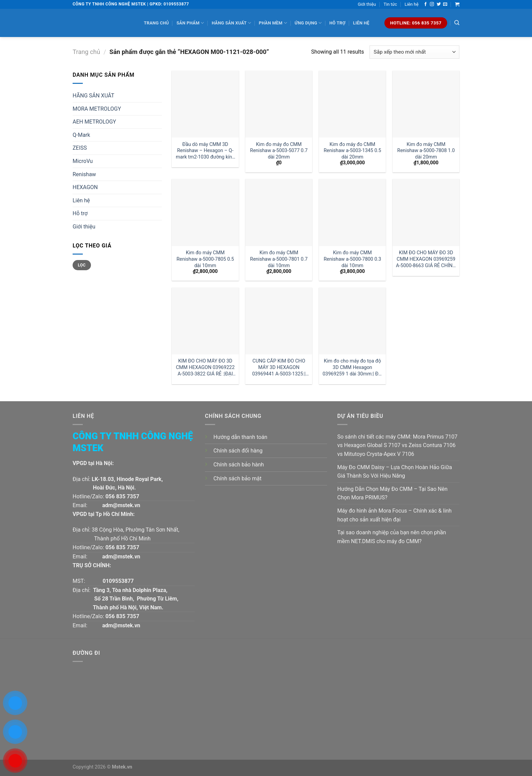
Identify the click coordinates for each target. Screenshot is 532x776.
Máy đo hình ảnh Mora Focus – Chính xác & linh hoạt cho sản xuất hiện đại (394, 515)
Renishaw (84, 174)
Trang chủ (156, 23)
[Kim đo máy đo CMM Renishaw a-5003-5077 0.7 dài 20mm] (279, 104)
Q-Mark (81, 135)
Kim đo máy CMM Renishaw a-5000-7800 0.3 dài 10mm (353, 259)
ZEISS (80, 148)
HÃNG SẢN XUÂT (93, 96)
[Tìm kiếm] (457, 23)
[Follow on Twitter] (439, 4)
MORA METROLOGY (97, 109)
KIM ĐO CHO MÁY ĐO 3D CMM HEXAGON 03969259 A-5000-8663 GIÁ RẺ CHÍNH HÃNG (426, 259)
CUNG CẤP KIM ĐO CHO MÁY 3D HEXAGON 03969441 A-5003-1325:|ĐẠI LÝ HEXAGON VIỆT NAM (279, 367)
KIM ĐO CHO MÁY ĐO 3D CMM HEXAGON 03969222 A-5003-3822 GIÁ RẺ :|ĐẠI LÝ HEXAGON (205, 367)
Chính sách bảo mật (237, 478)
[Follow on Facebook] (425, 4)
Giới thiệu (367, 4)
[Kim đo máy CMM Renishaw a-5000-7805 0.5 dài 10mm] (205, 212)
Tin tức (390, 4)
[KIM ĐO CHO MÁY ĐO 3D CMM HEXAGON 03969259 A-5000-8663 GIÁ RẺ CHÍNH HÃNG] (426, 212)
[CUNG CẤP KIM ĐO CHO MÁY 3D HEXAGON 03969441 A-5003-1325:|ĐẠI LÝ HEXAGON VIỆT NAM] (279, 321)
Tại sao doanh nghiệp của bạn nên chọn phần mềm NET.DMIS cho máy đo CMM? (392, 537)
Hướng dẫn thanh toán (240, 437)
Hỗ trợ (337, 23)
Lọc (82, 265)
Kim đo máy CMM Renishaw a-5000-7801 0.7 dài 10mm (279, 259)
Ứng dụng (308, 23)
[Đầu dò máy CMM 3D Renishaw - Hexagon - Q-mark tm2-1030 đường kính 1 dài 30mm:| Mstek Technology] (205, 104)
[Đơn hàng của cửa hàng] (414, 52)
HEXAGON (85, 187)
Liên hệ (412, 4)
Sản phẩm (190, 23)
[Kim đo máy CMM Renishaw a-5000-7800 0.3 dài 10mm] (352, 212)
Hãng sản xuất (231, 23)
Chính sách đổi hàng (238, 451)
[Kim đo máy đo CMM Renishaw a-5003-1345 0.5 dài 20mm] (352, 104)
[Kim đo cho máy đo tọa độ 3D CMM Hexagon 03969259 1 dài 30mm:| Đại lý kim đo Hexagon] (352, 321)
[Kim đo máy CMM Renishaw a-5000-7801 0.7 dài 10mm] (279, 212)
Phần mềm (273, 23)
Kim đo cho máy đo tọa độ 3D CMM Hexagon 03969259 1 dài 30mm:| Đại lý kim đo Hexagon (353, 367)
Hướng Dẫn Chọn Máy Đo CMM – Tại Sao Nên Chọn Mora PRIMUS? (392, 493)
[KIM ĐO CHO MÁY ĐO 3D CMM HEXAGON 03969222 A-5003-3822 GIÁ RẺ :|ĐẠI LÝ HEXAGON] (205, 321)
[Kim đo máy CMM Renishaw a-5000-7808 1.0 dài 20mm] (426, 104)
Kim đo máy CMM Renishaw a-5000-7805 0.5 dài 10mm (205, 259)
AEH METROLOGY (94, 122)
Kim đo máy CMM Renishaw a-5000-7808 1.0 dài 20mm (426, 151)
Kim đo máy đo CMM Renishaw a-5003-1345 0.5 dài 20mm (353, 151)
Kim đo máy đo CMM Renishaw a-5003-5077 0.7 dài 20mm (279, 151)
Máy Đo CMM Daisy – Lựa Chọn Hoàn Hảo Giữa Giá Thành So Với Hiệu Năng (395, 472)
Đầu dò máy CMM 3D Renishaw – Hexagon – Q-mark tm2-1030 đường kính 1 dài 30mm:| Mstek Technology (205, 151)
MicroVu (83, 161)
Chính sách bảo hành (239, 465)
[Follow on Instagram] (432, 4)
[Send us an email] (445, 4)
